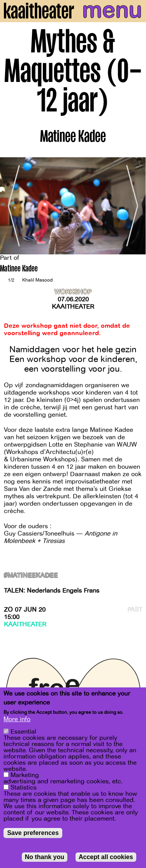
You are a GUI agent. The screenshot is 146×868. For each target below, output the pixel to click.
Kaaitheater (73, 307)
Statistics (24, 788)
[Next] (134, 206)
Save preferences (33, 833)
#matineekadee (31, 576)
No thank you (45, 857)
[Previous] (12, 206)
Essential (23, 732)
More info (17, 719)
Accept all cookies (106, 857)
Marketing (25, 775)
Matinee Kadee (19, 269)
